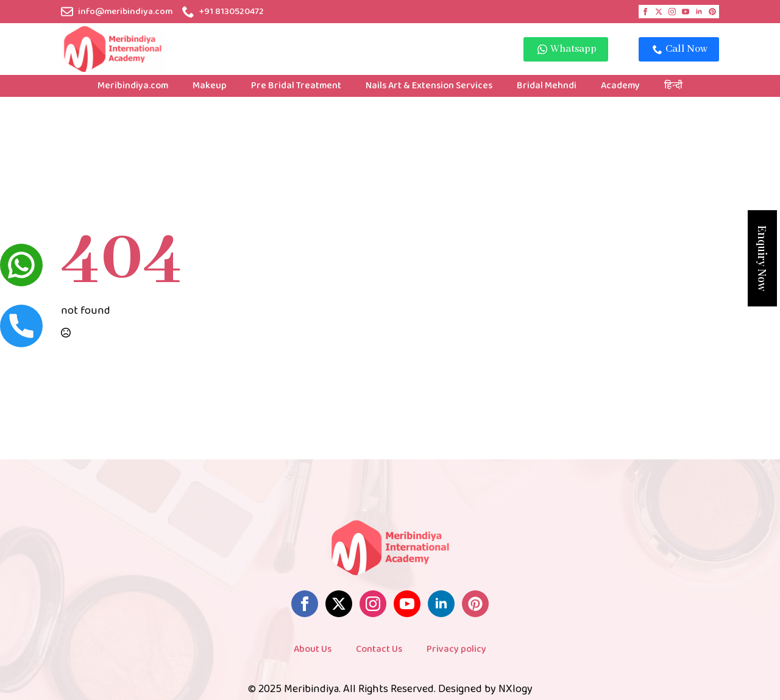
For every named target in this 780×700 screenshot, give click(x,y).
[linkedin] (699, 12)
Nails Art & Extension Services (429, 86)
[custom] (712, 12)
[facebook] (645, 12)
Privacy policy (456, 649)
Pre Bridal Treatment (296, 86)
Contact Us (379, 649)
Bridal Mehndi (547, 86)
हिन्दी (673, 86)
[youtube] (686, 12)
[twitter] (659, 12)
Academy (620, 86)
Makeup (210, 86)
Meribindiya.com (133, 86)
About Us (313, 649)
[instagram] (672, 12)
